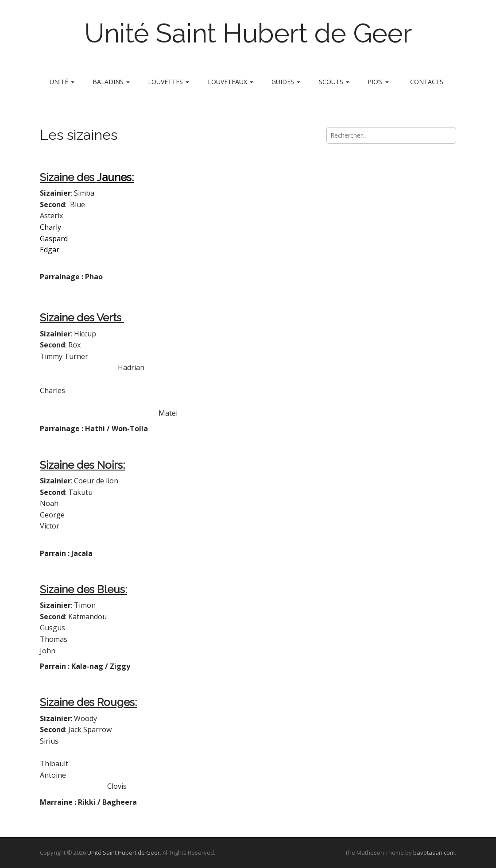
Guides (286, 82)
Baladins (111, 82)
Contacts (427, 82)
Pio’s (378, 82)
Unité (62, 82)
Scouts (334, 82)
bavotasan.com (434, 853)
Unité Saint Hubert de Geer (248, 33)
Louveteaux (231, 82)
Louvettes (169, 82)
